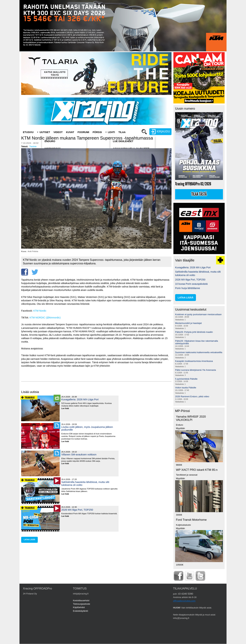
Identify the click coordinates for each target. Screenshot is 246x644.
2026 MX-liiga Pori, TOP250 (77, 510)
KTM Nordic (40, 311)
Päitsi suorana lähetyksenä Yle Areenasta (196, 370)
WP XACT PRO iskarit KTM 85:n (197, 470)
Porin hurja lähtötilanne (188, 288)
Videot (58, 132)
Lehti (111, 132)
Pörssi (97, 132)
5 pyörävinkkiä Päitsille (186, 379)
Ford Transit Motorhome (191, 520)
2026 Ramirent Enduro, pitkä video (192, 396)
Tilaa (122, 132)
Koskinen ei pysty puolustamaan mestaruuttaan (198, 314)
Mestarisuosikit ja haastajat (188, 323)
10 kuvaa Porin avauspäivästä (191, 284)
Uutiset (45, 132)
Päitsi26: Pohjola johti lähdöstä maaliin (194, 332)
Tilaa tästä (199, 194)
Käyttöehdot (79, 607)
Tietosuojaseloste (81, 604)
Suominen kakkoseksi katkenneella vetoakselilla (199, 352)
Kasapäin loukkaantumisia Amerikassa (194, 361)
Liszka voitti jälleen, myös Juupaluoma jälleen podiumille (87, 428)
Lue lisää (66, 409)
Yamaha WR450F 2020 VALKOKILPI (191, 418)
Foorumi (83, 132)
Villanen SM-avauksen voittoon (79, 454)
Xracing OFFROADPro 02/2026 (193, 184)
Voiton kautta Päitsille (186, 388)
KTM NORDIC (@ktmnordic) (45, 318)
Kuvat (70, 132)
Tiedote (33, 146)
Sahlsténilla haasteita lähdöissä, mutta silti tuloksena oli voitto (85, 483)
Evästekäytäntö (81, 611)
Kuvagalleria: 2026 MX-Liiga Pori (80, 399)
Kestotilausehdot (81, 600)
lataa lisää (29, 540)
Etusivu (28, 132)
